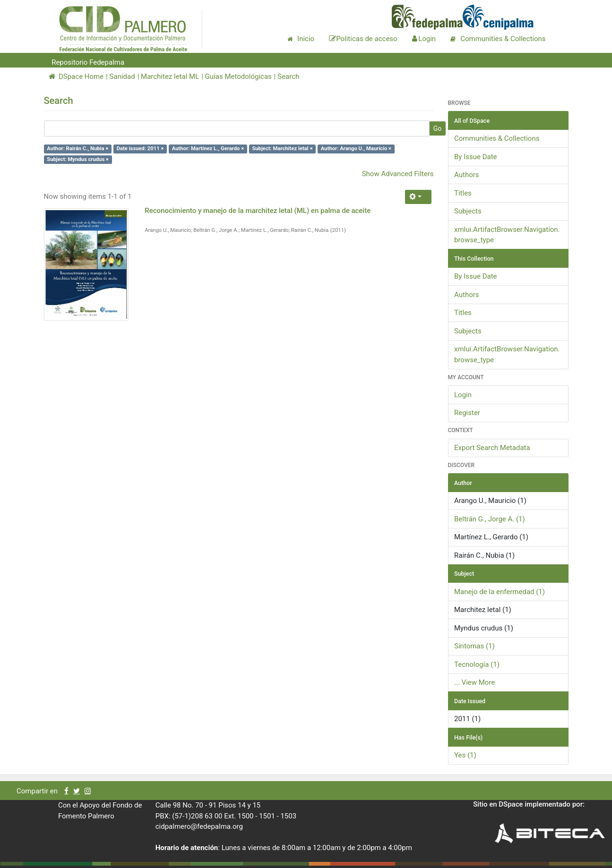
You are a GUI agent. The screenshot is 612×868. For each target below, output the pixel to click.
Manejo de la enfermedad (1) (500, 592)
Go (438, 128)
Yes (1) (465, 755)
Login (463, 395)
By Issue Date (476, 157)
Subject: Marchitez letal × (282, 149)
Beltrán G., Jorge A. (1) (490, 519)
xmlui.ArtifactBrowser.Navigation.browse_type (507, 235)
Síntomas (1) (474, 646)
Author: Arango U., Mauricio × (356, 149)
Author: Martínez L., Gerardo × (208, 149)
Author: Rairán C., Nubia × (78, 149)
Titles (463, 193)
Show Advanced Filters (398, 174)
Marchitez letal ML (170, 77)
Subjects (468, 211)
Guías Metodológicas (238, 77)
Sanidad (122, 77)
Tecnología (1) (477, 664)
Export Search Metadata (492, 448)
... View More (474, 682)
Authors (467, 175)
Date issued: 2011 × (140, 149)
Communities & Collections (497, 138)
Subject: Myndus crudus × (78, 159)
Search (288, 77)
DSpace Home (76, 77)
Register (467, 413)
